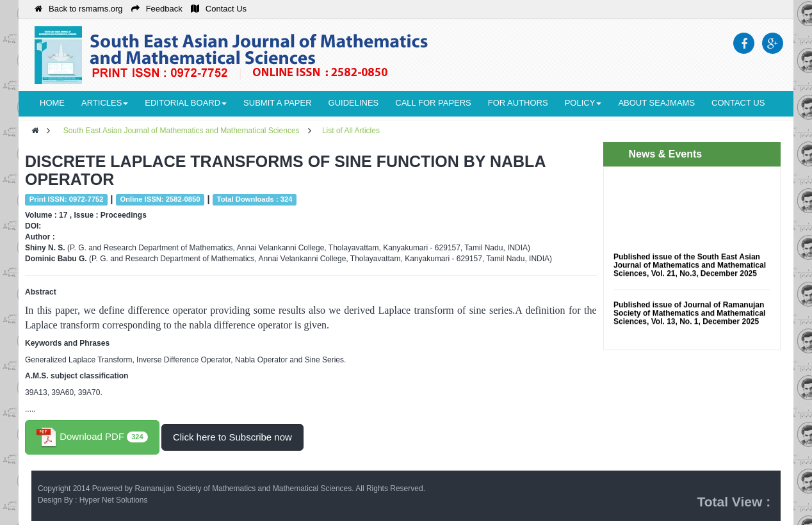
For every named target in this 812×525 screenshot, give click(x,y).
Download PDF (92, 437)
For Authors (518, 103)
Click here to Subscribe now (232, 437)
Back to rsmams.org (79, 9)
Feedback (157, 9)
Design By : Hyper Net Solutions (93, 500)
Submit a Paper (277, 103)
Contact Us (219, 9)
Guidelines (354, 103)
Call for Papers (433, 103)
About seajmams (656, 103)
